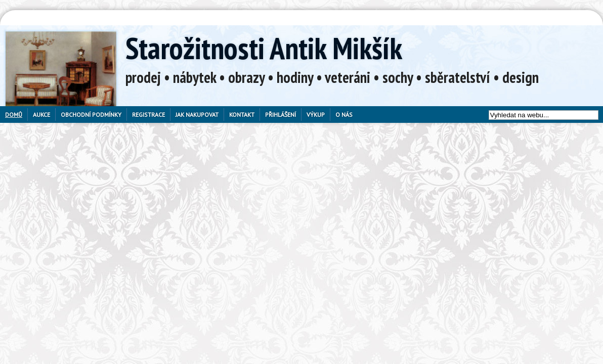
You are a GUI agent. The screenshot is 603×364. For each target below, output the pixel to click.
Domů (14, 115)
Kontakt (242, 115)
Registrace (148, 115)
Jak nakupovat (197, 115)
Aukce (41, 115)
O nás (344, 115)
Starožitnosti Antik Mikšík (264, 48)
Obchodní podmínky (91, 115)
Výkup (316, 115)
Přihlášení (281, 115)
